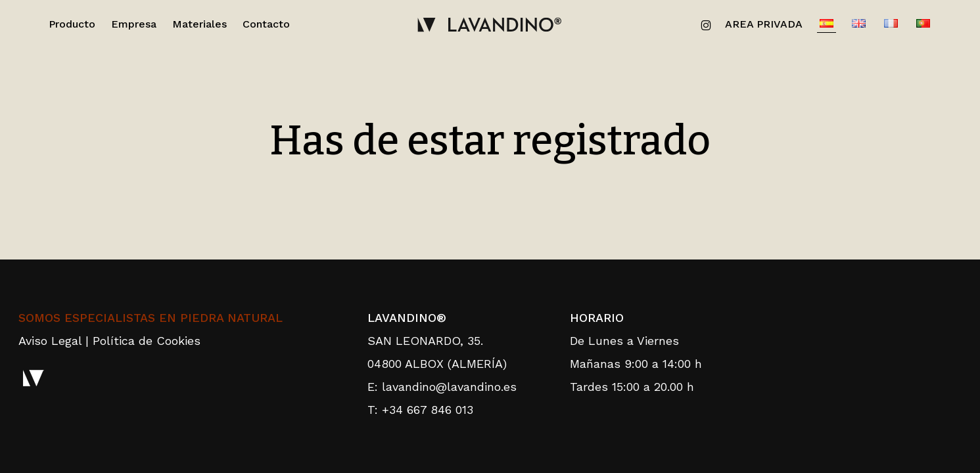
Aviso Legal (50, 341)
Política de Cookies (147, 341)
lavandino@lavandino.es (449, 387)
